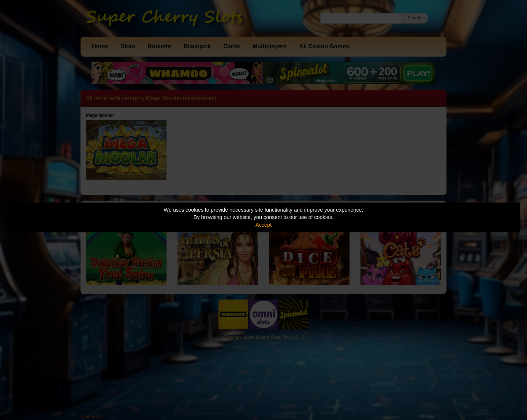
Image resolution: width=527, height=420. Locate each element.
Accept (263, 225)
